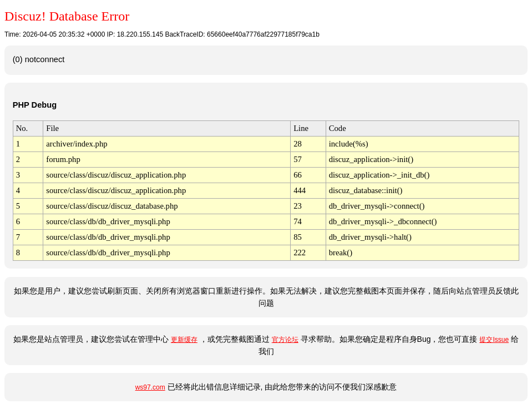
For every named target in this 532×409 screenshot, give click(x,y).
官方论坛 (285, 340)
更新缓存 (184, 340)
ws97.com (150, 387)
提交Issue (494, 340)
